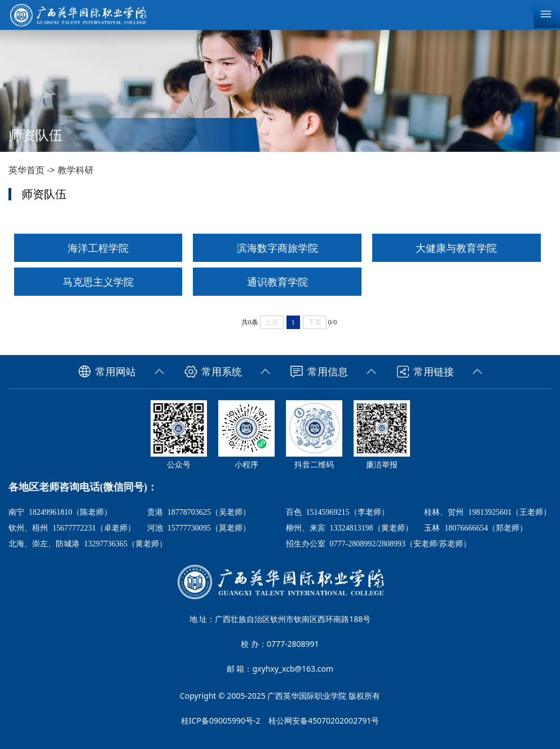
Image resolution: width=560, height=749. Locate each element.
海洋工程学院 (98, 248)
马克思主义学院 (98, 282)
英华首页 (27, 170)
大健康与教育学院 (456, 248)
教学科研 (76, 170)
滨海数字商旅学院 (277, 248)
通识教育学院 (277, 282)
